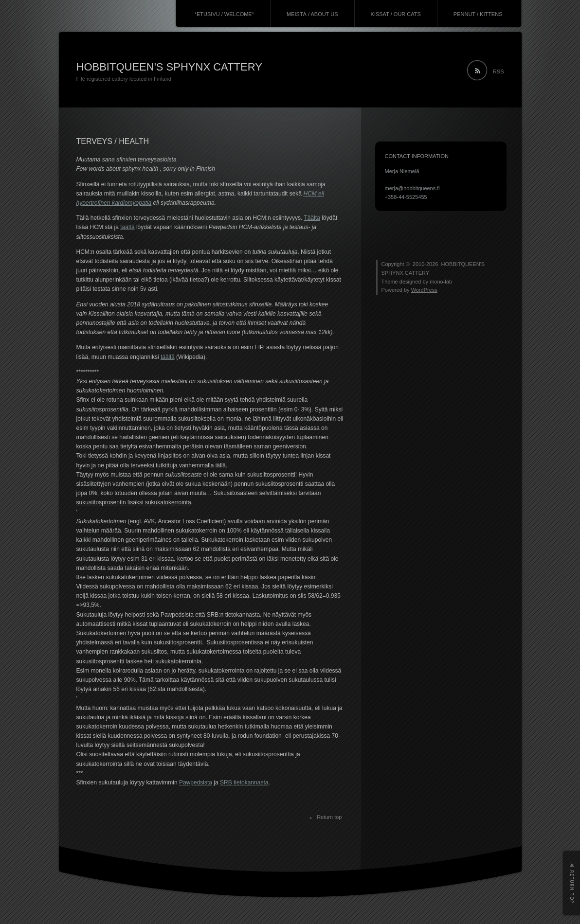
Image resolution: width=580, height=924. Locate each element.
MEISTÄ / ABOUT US (312, 14)
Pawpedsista (196, 782)
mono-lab (441, 282)
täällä (168, 357)
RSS (498, 71)
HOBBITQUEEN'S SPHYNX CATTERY (169, 67)
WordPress (424, 290)
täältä (127, 227)
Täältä (312, 218)
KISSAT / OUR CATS (396, 14)
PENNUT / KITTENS (478, 14)
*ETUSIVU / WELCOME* (224, 14)
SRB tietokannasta (244, 782)
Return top (329, 817)
